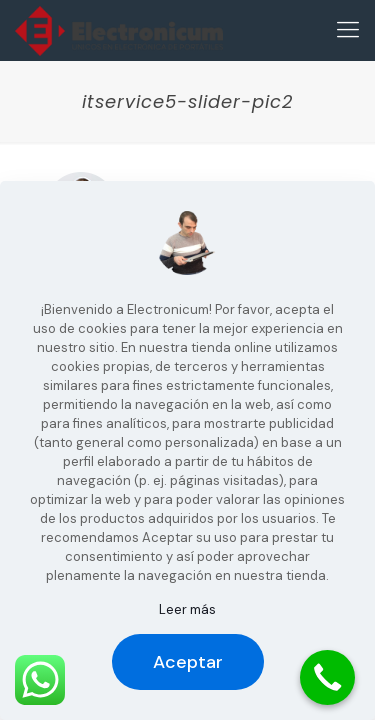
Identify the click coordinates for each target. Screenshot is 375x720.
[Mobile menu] (348, 30)
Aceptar (188, 662)
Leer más (187, 609)
